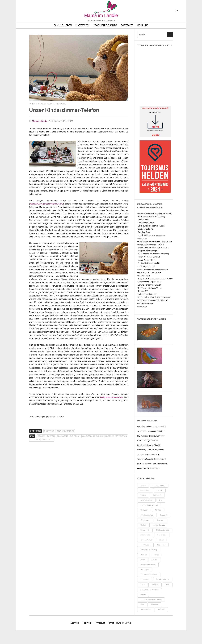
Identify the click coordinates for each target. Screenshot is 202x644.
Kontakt (87, 637)
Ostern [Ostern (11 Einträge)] (154, 573)
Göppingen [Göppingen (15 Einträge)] (145, 534)
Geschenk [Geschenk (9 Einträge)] (164, 529)
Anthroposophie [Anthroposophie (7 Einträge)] (159, 499)
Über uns (143, 39)
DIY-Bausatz (63, 450)
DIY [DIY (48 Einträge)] (161, 514)
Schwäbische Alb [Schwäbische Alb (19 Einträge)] (163, 593)
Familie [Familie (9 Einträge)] (158, 524)
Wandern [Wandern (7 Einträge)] (155, 618)
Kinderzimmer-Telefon (116, 450)
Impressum (100, 637)
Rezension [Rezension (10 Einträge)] (145, 583)
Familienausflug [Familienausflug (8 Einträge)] (147, 529)
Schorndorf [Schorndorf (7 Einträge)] (145, 593)
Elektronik (75, 450)
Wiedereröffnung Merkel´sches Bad (151, 473)
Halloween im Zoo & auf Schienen (151, 450)
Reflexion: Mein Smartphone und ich (152, 440)
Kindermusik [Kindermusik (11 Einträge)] (162, 549)
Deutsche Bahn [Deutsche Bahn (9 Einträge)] (146, 514)
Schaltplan (47, 454)
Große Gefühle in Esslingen (148, 482)
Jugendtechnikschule (93, 450)
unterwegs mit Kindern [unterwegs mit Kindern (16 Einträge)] (149, 603)
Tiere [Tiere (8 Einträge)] (167, 598)
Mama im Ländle (40, 135)
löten (38, 454)
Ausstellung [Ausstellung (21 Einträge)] (145, 504)
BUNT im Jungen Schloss (148, 454)
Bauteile (51, 450)
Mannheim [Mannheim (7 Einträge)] (161, 559)
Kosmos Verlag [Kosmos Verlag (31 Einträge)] (146, 554)
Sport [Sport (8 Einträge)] (143, 598)
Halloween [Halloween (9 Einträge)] (160, 534)
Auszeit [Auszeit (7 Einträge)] (159, 504)
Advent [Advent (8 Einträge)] (143, 499)
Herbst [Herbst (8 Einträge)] (143, 539)
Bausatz (42, 450)
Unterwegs (83, 39)
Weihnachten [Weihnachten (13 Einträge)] (146, 623)
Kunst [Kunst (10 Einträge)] (161, 554)
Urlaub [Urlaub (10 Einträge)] (143, 608)
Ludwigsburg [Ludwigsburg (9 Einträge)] (145, 559)
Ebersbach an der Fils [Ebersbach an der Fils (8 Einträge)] (149, 519)
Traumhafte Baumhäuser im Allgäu (151, 445)
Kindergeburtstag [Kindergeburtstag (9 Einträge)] (163, 544)
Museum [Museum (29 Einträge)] (144, 569)
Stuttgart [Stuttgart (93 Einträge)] (155, 598)
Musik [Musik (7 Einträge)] (156, 569)
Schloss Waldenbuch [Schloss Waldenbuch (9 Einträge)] (149, 588)
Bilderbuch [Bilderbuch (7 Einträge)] (157, 509)
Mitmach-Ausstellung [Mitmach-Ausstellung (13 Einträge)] (149, 563)
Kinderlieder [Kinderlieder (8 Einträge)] (145, 549)
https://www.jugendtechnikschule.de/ (46, 217)
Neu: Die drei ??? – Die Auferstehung (152, 477)
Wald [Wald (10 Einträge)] (142, 618)
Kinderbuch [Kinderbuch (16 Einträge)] (145, 544)
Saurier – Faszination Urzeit (148, 468)
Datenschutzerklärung (120, 637)
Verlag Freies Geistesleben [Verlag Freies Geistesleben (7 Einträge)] (151, 613)
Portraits (127, 39)
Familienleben (63, 39)
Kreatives (49, 445)
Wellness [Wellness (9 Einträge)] (161, 623)
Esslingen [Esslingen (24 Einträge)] (144, 524)
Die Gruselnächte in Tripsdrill (149, 459)
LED (31, 454)
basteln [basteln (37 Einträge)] (143, 509)
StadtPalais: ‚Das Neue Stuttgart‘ (150, 463)
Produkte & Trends (105, 39)
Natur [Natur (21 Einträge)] (143, 573)
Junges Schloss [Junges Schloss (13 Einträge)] (159, 539)
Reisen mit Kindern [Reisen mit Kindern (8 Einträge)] (148, 578)
